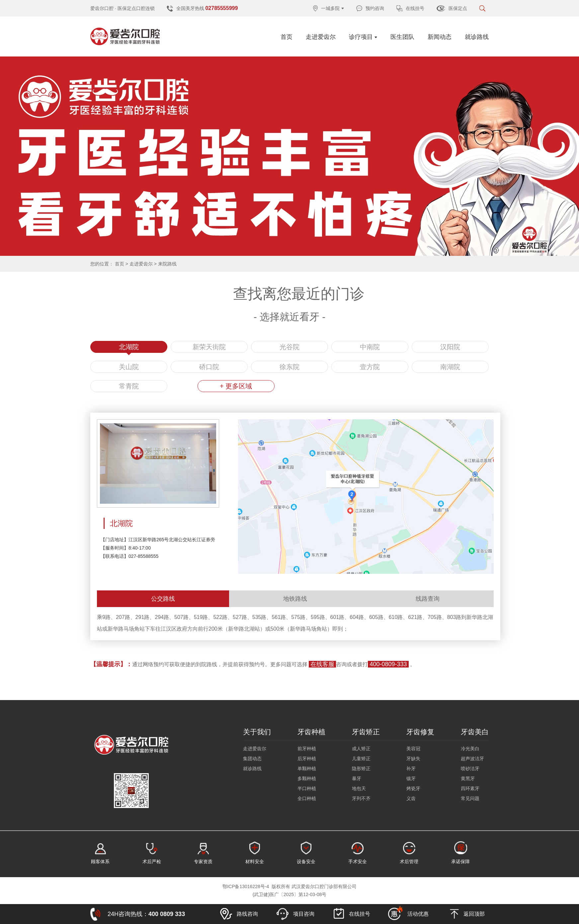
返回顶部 (467, 914)
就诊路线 (477, 37)
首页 (287, 37)
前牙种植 (307, 749)
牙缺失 (413, 759)
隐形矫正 (361, 769)
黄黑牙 (468, 778)
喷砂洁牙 (470, 769)
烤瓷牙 (413, 788)
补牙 (411, 769)
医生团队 (402, 37)
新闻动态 (440, 37)
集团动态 (252, 759)
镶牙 (411, 778)
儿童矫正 (361, 759)
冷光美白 (470, 749)
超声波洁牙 (472, 759)
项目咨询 (295, 914)
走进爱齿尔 (321, 37)
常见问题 (470, 798)
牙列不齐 (361, 798)
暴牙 (357, 778)
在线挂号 (410, 8)
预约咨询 (370, 8)
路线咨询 (239, 914)
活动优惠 (408, 913)
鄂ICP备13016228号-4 (246, 886)
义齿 (411, 798)
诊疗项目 (363, 37)
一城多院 (329, 8)
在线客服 (322, 664)
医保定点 (452, 8)
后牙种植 (307, 759)
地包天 (359, 788)
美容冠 (413, 749)
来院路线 (167, 264)
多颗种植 (307, 778)
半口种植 (307, 788)
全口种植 (307, 798)
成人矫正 (361, 749)
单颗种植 (307, 769)
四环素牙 (470, 788)
